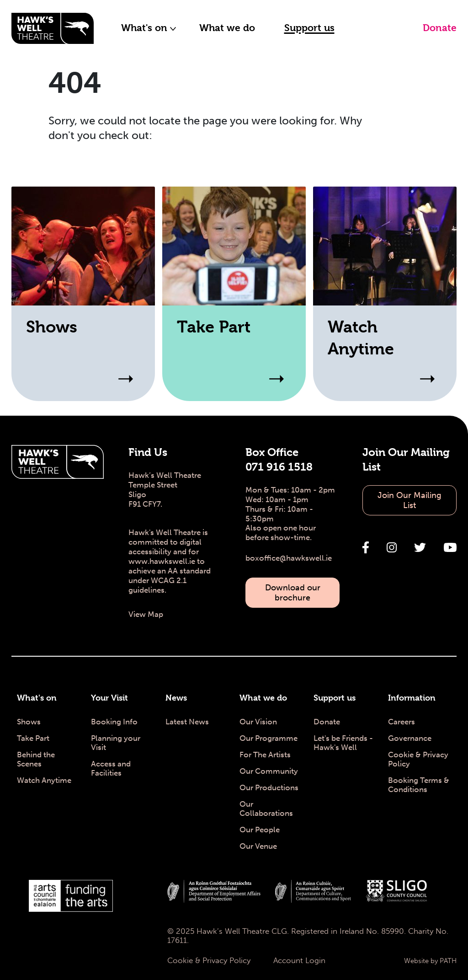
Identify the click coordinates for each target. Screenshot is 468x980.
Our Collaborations (266, 809)
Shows (29, 722)
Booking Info (114, 722)
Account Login (299, 960)
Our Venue (258, 846)
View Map (146, 614)
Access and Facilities (111, 768)
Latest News (187, 722)
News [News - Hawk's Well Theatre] (176, 698)
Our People (260, 830)
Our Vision (258, 722)
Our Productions (269, 787)
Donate (440, 28)
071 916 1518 (279, 467)
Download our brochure (293, 593)
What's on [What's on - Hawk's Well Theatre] (37, 698)
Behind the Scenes (36, 759)
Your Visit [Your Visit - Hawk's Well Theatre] (109, 698)
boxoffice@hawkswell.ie (289, 558)
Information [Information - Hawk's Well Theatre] (412, 698)
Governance (410, 738)
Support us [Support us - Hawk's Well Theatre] (335, 698)
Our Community (269, 771)
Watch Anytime (44, 780)
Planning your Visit (116, 743)
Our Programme (269, 738)
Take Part (33, 738)
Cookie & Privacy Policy (418, 759)
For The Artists (265, 755)
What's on (149, 28)
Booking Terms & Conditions (419, 785)
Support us (309, 28)
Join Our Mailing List (409, 500)
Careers (402, 722)
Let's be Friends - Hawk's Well (343, 743)
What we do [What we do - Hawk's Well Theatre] (263, 698)
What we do (227, 28)
